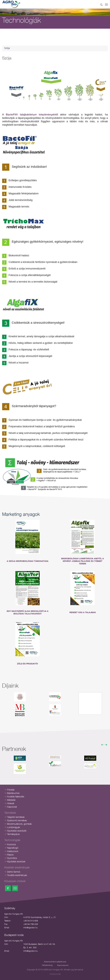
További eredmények (17, 875)
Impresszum (63, 965)
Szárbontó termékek (17, 820)
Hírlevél (11, 803)
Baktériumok (13, 793)
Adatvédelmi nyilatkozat (55, 962)
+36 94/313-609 (31, 921)
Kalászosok (13, 851)
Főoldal (11, 790)
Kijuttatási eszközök (17, 831)
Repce (10, 855)
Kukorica (11, 844)
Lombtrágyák (14, 827)
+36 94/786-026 (31, 924)
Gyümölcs (12, 858)
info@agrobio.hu (31, 927)
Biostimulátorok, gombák (19, 824)
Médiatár (11, 800)
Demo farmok (14, 872)
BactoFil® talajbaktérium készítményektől (32, 114)
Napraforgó (13, 848)
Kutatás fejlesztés (16, 796)
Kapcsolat (12, 807)
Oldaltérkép (47, 965)
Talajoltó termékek (16, 817)
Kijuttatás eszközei (16, 861)
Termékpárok (13, 834)
